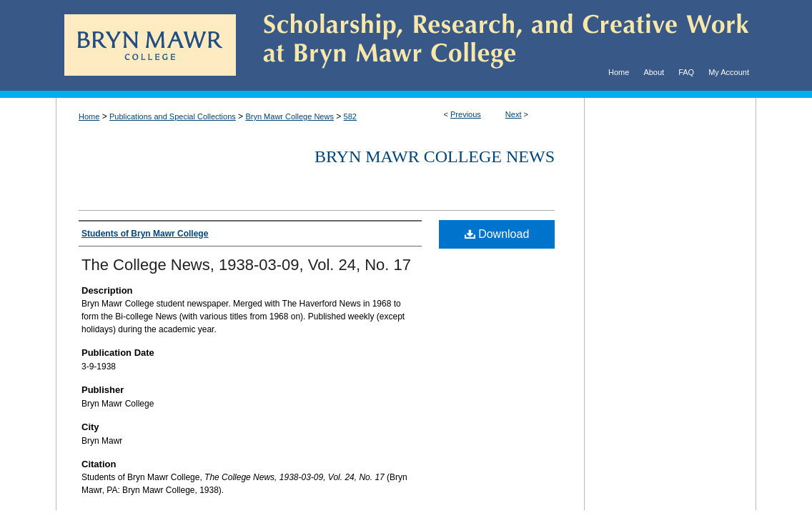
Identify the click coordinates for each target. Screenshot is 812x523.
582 (350, 116)
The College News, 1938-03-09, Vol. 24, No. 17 (246, 265)
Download (497, 234)
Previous (466, 114)
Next (514, 114)
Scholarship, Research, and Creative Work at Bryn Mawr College (496, 45)
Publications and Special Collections (173, 116)
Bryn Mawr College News (289, 116)
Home (89, 116)
